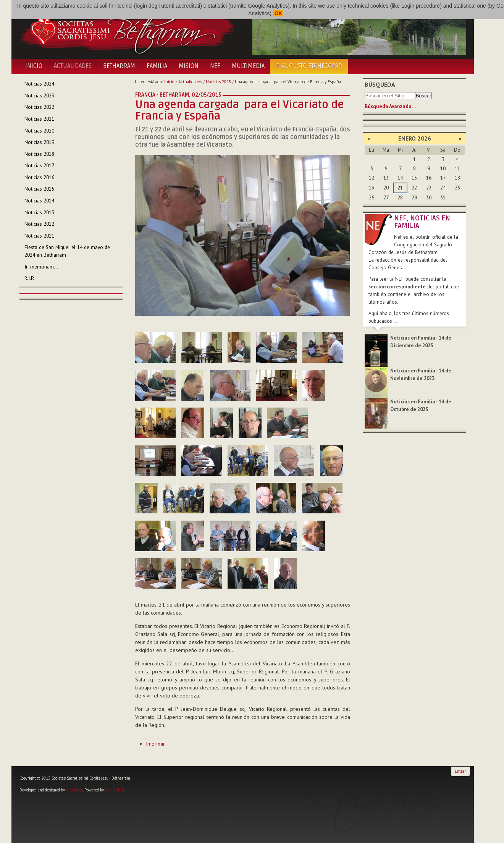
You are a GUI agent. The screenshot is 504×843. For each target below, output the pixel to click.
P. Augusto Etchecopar (309, 66)
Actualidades (73, 66)
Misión (189, 66)
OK (278, 13)
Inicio (34, 66)
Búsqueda (380, 84)
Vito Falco (74, 790)
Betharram (119, 66)
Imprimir (155, 744)
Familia (157, 66)
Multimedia (248, 66)
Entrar (460, 771)
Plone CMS (114, 790)
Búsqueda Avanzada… (390, 106)
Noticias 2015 (218, 82)
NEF (215, 66)
